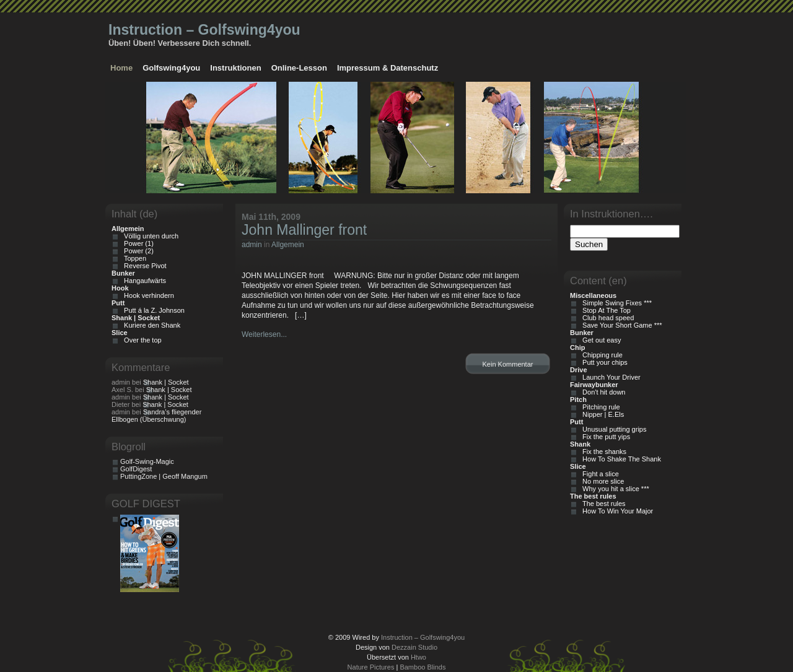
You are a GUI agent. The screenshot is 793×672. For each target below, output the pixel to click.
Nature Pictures (371, 667)
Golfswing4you (171, 68)
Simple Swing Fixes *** (615, 303)
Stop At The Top (605, 310)
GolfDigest (136, 469)
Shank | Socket (166, 382)
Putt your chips (603, 362)
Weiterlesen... (264, 334)
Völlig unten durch (149, 236)
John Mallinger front (304, 230)
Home (121, 68)
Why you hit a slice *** (614, 489)
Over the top (141, 340)
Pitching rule (599, 407)
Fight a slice (599, 474)
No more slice (601, 481)
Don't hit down (602, 392)
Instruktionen (235, 68)
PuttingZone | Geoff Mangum (164, 476)
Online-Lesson (299, 68)
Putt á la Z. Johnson (152, 310)
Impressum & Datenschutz (388, 68)
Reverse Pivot (143, 266)
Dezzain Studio (414, 647)
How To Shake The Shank (620, 459)
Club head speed (606, 318)
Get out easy (600, 340)
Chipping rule (601, 355)
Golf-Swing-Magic (147, 461)
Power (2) (137, 251)
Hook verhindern (147, 295)
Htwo (418, 657)
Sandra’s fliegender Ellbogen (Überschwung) (156, 416)
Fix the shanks (602, 452)
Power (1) (137, 243)
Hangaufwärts (143, 281)
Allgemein (288, 245)
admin (252, 245)
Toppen (133, 258)
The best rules (602, 504)
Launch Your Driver (610, 377)
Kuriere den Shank (150, 325)
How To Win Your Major (616, 511)
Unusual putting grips (612, 429)
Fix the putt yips (604, 437)
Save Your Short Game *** (620, 325)
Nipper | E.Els (601, 414)
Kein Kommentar (508, 364)
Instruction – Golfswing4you (204, 30)
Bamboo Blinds (423, 667)
